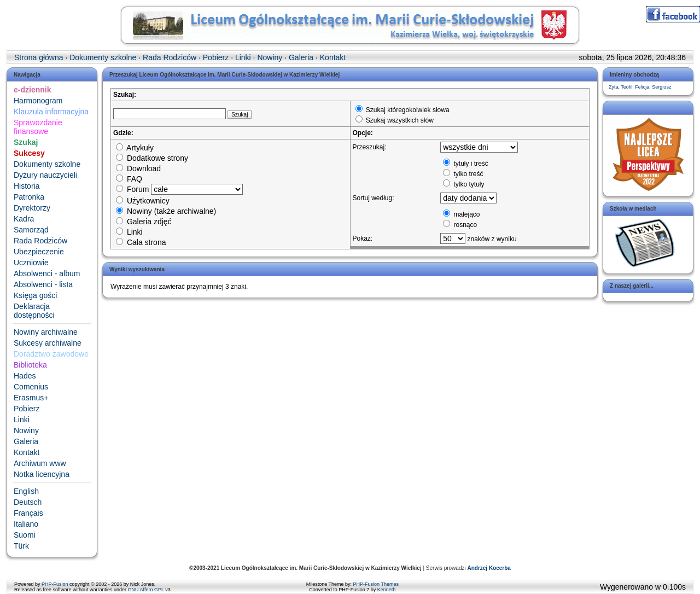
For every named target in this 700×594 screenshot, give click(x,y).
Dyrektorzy (32, 208)
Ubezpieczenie (39, 252)
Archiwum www (40, 463)
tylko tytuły (463, 184)
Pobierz (27, 409)
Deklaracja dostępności (34, 311)
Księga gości (35, 295)
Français (28, 513)
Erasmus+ (31, 398)
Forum (132, 189)
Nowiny (26, 430)
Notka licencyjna (42, 474)
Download (138, 168)
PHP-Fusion (55, 584)
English (26, 491)
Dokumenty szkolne (47, 164)
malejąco (461, 214)
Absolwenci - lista (43, 284)
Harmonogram (38, 101)
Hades (25, 376)
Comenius (31, 387)
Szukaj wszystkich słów (395, 120)
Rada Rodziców (40, 241)
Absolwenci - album (47, 273)
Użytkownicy (143, 201)
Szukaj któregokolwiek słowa (402, 110)
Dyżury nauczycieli (45, 175)
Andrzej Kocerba (489, 568)
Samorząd (31, 230)
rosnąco (460, 225)
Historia (27, 186)
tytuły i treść (466, 164)
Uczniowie (31, 263)
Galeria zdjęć (144, 222)
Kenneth (387, 590)
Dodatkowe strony (152, 158)
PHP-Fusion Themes (376, 584)
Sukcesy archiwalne (48, 343)
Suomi (25, 535)
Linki (22, 420)
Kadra (24, 219)
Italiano (26, 524)
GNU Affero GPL (146, 590)
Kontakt (27, 452)
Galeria (26, 441)
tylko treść (463, 174)
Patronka (29, 197)
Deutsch (28, 502)
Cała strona (141, 242)
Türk (21, 546)
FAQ (129, 179)
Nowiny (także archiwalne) (166, 211)
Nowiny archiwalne (46, 332)
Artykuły (135, 148)
